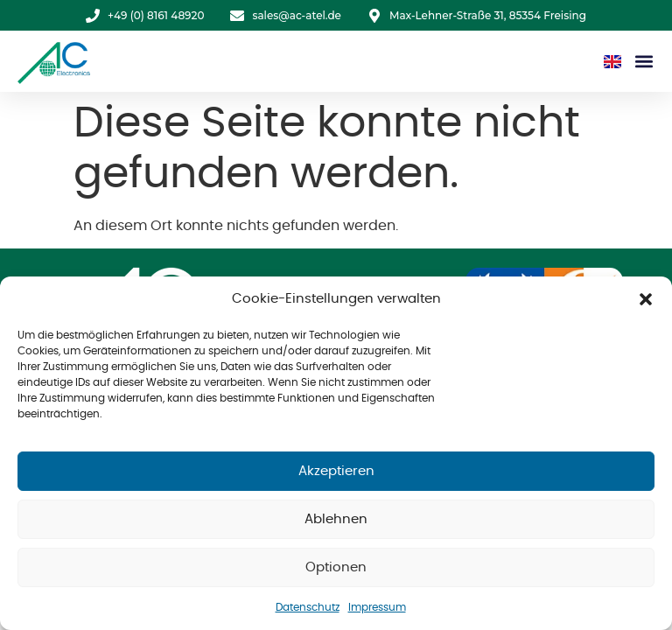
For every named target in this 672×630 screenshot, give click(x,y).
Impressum (377, 607)
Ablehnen (336, 519)
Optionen (336, 567)
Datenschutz (308, 607)
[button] (646, 299)
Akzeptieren (336, 471)
